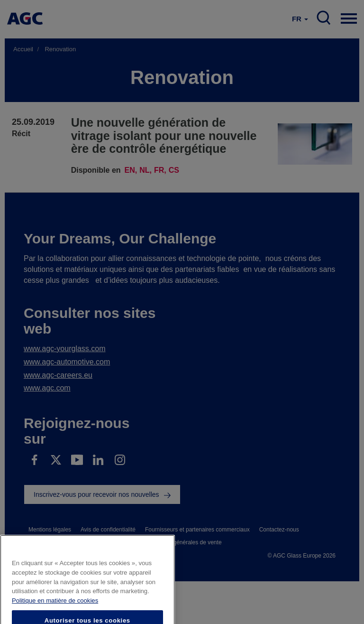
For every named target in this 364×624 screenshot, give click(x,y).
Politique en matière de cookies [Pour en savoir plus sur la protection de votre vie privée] (55, 610)
